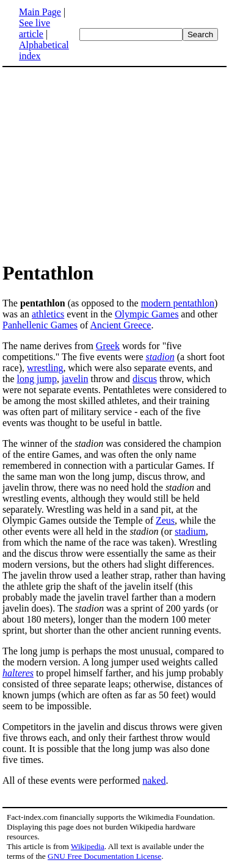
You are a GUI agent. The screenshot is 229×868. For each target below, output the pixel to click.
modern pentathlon (178, 303)
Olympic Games (147, 314)
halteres (18, 673)
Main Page (40, 12)
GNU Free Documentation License (104, 856)
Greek (108, 346)
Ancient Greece (121, 325)
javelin (75, 379)
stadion (160, 357)
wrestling (45, 368)
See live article (35, 28)
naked (154, 780)
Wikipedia (88, 846)
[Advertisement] (105, 164)
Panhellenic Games (40, 325)
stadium (190, 531)
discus (145, 379)
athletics (48, 314)
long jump (37, 379)
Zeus (165, 520)
